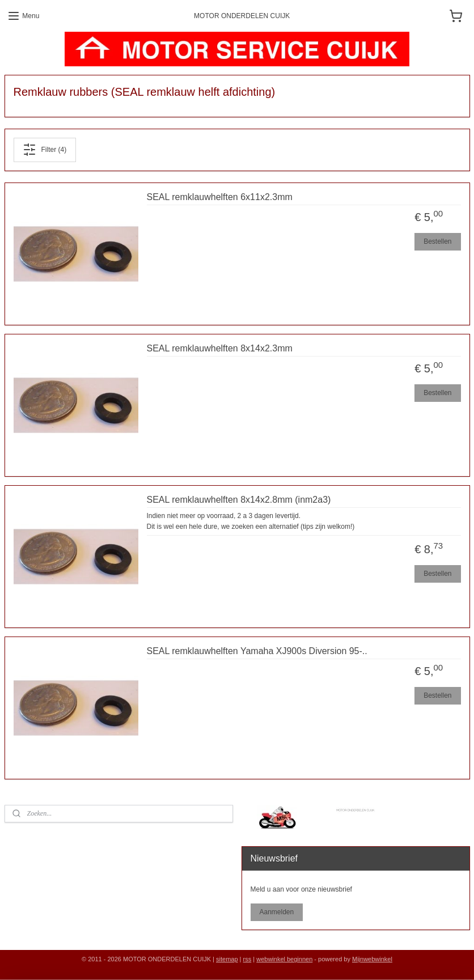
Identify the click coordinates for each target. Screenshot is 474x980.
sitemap (227, 959)
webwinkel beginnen (284, 959)
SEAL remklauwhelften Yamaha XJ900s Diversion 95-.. (257, 651)
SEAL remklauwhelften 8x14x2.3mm (220, 348)
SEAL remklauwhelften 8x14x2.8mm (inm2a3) (239, 500)
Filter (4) (45, 150)
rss (247, 959)
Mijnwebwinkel (372, 959)
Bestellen (437, 241)
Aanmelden (276, 912)
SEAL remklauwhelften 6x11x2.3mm (220, 197)
